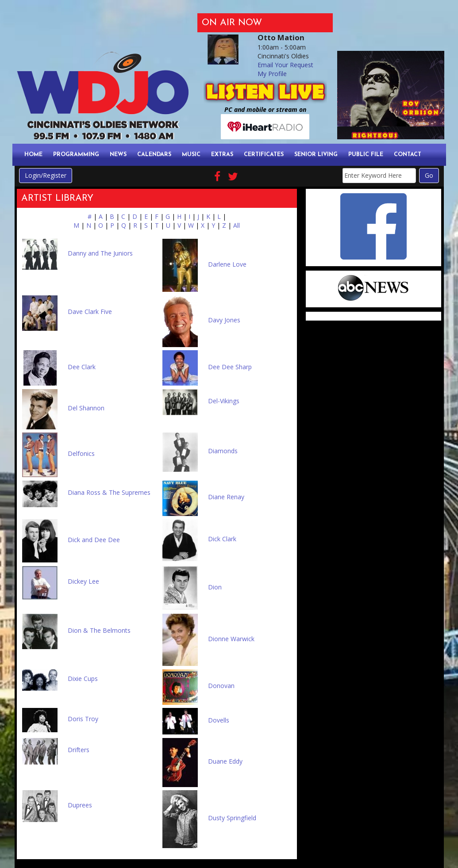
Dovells (219, 720)
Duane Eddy (225, 761)
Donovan (221, 686)
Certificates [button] (264, 155)
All (237, 225)
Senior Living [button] (316, 155)
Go (429, 175)
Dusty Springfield (232, 818)
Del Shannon (86, 408)
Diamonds (223, 451)
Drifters (79, 750)
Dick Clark (222, 539)
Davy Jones (224, 320)
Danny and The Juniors (100, 253)
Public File (366, 155)
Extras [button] (222, 155)
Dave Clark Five (90, 312)
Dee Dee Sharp (230, 367)
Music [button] (191, 155)
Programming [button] (76, 155)
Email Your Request (285, 65)
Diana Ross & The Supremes (109, 492)
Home (33, 155)
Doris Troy (83, 719)
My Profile (272, 74)
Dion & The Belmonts (99, 630)
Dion (215, 587)
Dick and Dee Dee (94, 540)
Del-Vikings (224, 401)
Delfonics (81, 453)
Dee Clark (82, 367)
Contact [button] (408, 155)
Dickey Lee (83, 581)
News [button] (118, 155)
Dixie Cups (83, 679)
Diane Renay (226, 497)
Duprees (80, 805)
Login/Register (46, 175)
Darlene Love (227, 264)
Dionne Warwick (231, 639)
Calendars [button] (154, 155)
